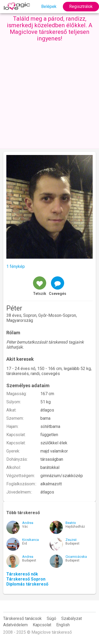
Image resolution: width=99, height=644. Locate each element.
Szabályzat (72, 618)
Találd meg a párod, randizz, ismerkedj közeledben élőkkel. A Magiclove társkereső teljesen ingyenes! (50, 29)
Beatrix (71, 523)
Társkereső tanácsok (22, 618)
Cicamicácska (76, 557)
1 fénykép (16, 266)
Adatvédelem (15, 625)
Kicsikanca (30, 540)
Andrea (28, 523)
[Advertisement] (49, 94)
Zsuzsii (71, 540)
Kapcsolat (42, 625)
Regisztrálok (81, 6)
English (63, 625)
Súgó (51, 618)
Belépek (49, 6)
